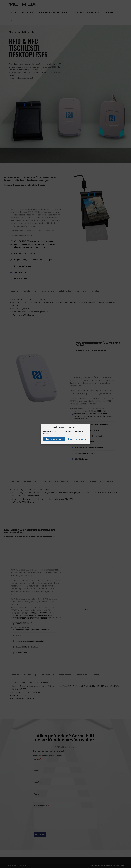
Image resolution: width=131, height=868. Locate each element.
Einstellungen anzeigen (77, 439)
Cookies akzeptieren (54, 439)
